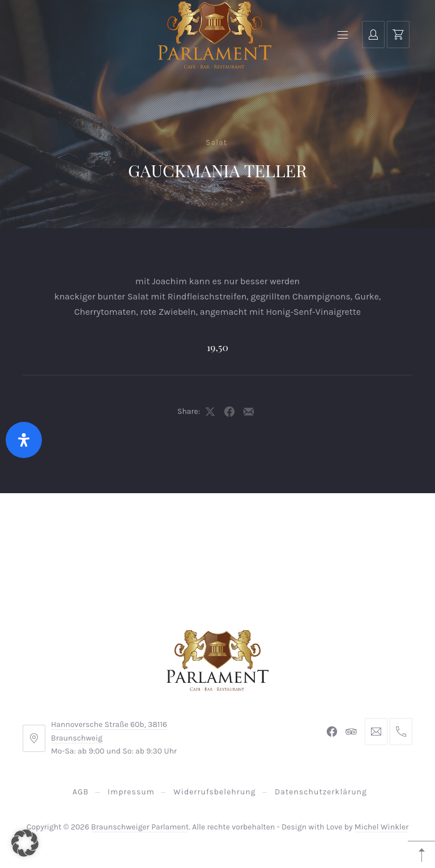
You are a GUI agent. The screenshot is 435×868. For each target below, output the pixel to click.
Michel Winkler (381, 827)
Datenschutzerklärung (321, 792)
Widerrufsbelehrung (215, 792)
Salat (216, 142)
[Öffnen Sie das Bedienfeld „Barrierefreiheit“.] (24, 440)
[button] (25, 843)
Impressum (131, 792)
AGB (81, 792)
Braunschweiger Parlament (140, 827)
